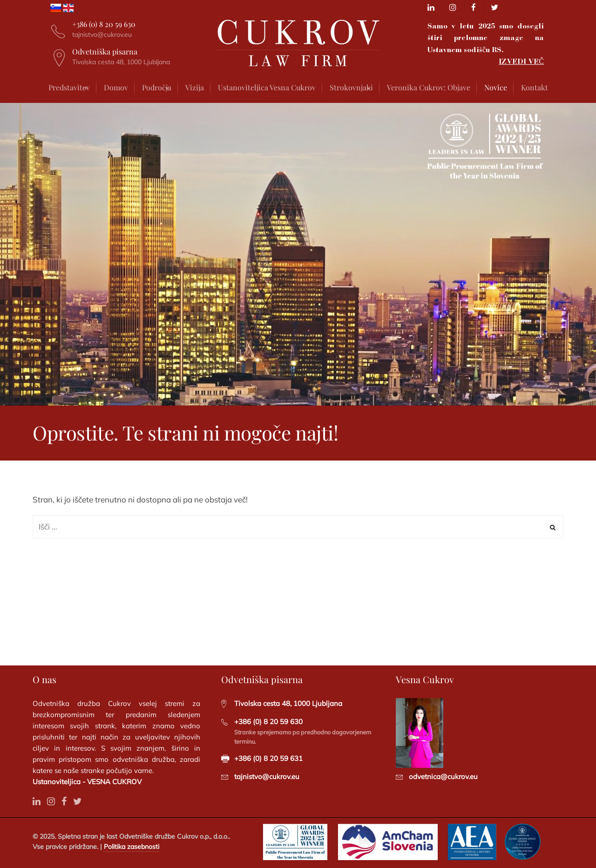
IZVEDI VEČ (521, 61)
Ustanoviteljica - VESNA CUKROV (87, 782)
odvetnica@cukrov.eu (443, 776)
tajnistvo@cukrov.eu (267, 776)
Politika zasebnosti (132, 847)
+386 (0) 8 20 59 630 (268, 722)
